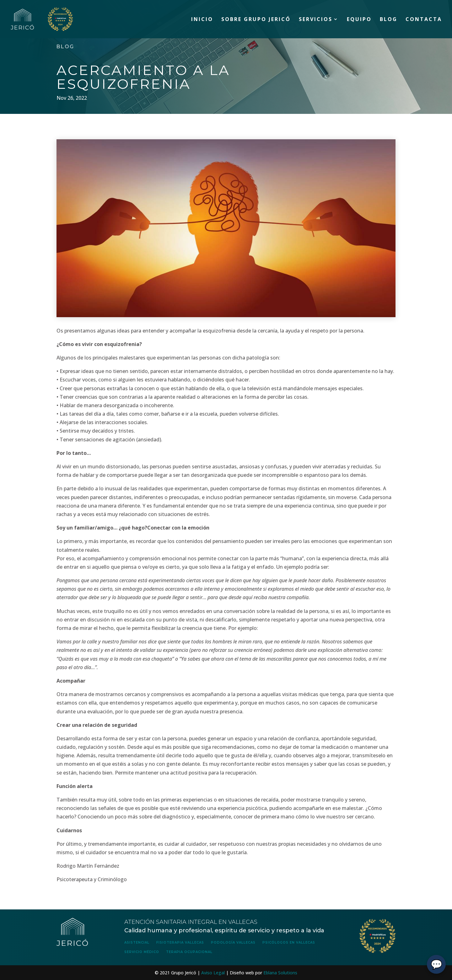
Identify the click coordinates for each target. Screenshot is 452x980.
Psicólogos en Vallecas (289, 943)
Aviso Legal (213, 973)
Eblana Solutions (280, 973)
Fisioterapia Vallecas (180, 943)
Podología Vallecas (233, 943)
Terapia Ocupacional (189, 952)
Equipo (359, 20)
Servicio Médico (142, 952)
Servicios (316, 20)
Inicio (202, 20)
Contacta (424, 20)
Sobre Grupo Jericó (256, 20)
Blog (389, 20)
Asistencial (137, 943)
